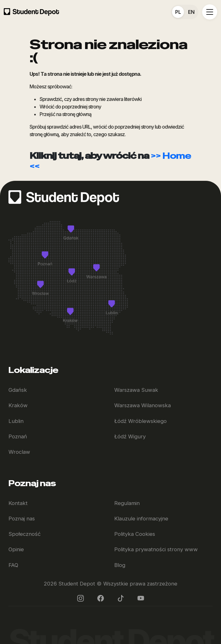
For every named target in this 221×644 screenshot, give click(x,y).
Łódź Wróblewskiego (140, 421)
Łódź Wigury (130, 436)
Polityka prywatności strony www (156, 549)
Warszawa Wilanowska (143, 405)
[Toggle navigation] (210, 12)
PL (178, 12)
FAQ (13, 565)
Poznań (18, 436)
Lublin (16, 421)
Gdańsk (18, 390)
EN (191, 12)
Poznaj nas (22, 519)
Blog (120, 565)
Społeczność (25, 534)
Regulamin (127, 503)
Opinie (16, 549)
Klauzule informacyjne (141, 519)
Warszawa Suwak (136, 390)
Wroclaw (19, 452)
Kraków (18, 405)
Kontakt (18, 503)
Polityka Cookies (135, 534)
